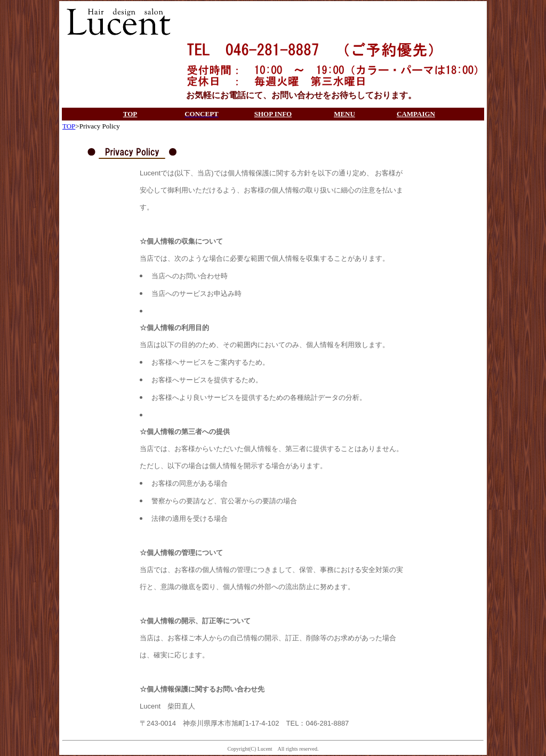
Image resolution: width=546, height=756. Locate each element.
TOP (130, 114)
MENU (344, 114)
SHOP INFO (273, 114)
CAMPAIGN (416, 114)
